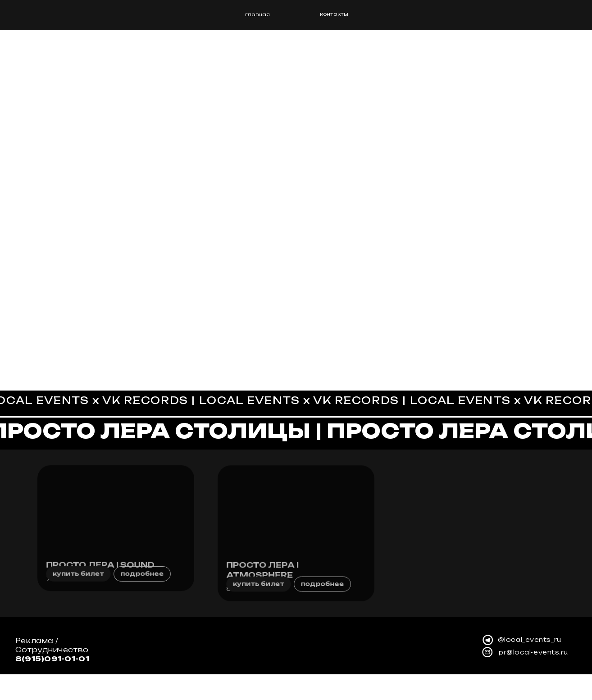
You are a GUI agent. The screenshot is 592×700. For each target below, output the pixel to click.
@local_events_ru (530, 666)
